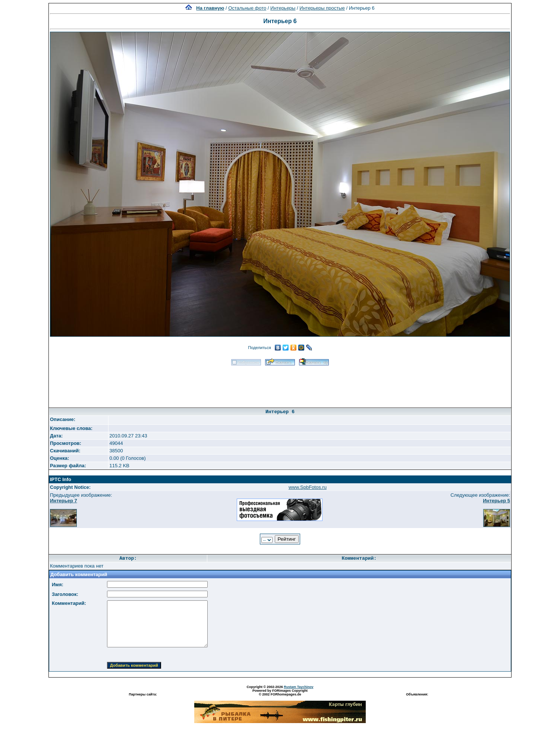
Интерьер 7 (64, 501)
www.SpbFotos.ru (308, 487)
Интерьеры (283, 8)
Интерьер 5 (496, 501)
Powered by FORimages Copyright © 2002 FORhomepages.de (280, 692)
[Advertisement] (280, 384)
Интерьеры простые (322, 8)
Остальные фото (247, 8)
